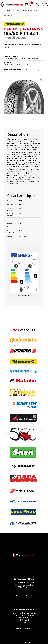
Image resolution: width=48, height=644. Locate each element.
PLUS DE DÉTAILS (24, 296)
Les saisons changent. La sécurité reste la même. (22, 46)
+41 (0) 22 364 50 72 (24, 628)
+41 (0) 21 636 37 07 (24, 595)
